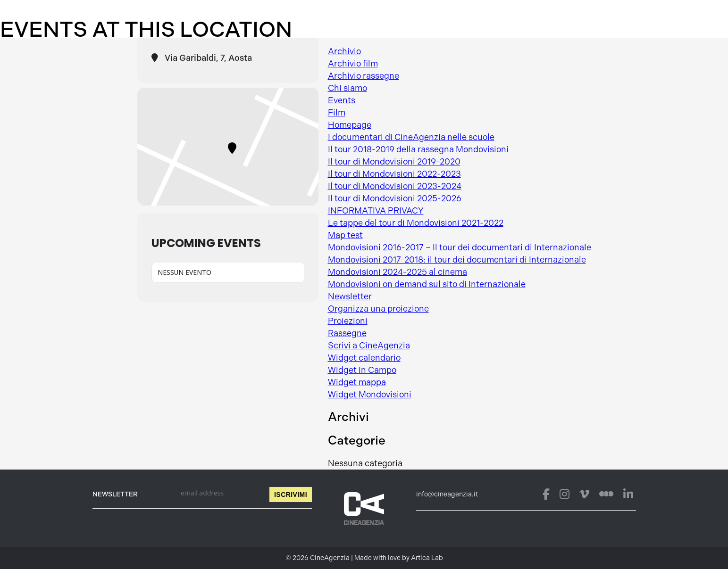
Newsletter (350, 297)
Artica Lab (427, 558)
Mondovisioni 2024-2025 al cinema (397, 272)
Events (342, 100)
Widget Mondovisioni (370, 395)
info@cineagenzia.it (447, 494)
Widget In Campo (362, 370)
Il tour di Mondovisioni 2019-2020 (394, 162)
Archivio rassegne (364, 76)
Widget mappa (357, 382)
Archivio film (353, 64)
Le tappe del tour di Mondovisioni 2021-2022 (416, 223)
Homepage (350, 125)
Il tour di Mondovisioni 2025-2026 (395, 198)
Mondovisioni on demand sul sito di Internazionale (427, 284)
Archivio (344, 51)
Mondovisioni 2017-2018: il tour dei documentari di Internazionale (457, 260)
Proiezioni (348, 321)
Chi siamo (347, 88)
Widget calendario (364, 358)
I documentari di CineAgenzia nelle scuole (411, 137)
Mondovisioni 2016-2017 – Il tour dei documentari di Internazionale (460, 247)
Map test (345, 235)
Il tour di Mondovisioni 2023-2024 (395, 186)
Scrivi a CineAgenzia (369, 346)
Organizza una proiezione (378, 309)
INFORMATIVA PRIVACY (376, 211)
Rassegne (347, 333)
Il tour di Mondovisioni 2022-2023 (394, 174)
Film (337, 113)
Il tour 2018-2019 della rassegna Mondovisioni (418, 149)
